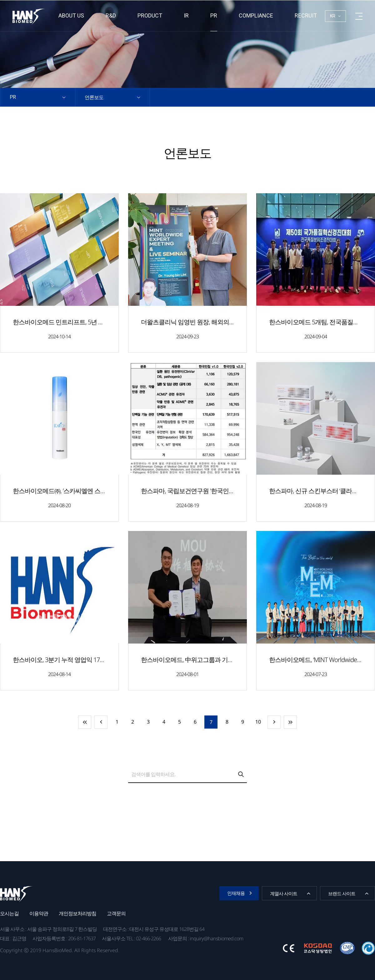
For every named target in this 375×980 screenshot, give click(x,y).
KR (333, 16)
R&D (111, 15)
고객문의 (116, 913)
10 (258, 722)
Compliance (256, 15)
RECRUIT (306, 15)
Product (150, 15)
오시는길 (9, 913)
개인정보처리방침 (77, 913)
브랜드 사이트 (342, 893)
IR (186, 15)
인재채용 (236, 893)
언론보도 (94, 97)
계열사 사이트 (284, 893)
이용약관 (39, 913)
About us (71, 15)
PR (214, 15)
